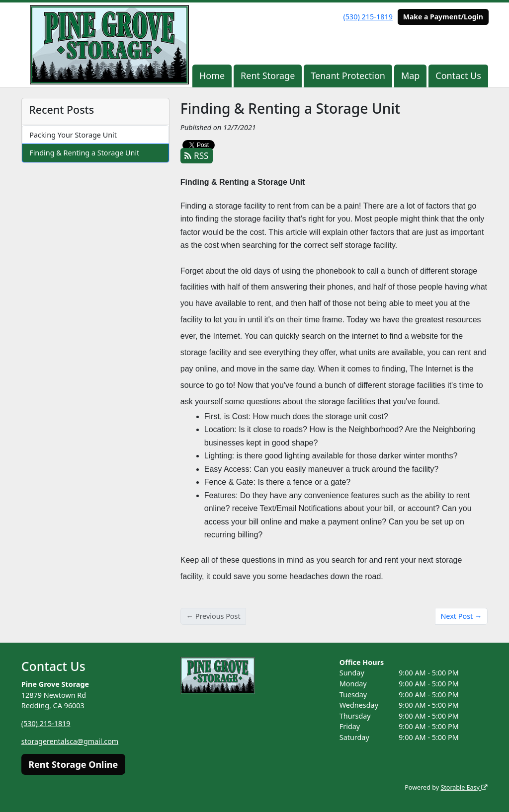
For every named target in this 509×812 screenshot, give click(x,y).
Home (212, 75)
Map (411, 75)
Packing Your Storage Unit (73, 135)
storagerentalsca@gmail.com (70, 741)
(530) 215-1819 (368, 17)
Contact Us (458, 75)
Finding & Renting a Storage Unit (84, 153)
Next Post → (461, 616)
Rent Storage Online (73, 764)
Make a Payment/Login (443, 17)
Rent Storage (268, 75)
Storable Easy (464, 787)
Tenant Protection (348, 75)
